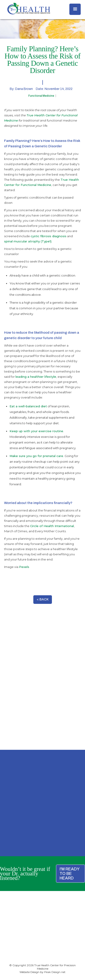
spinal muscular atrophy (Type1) (28, 241)
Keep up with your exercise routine (36, 431)
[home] (28, 9)
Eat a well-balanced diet (28, 406)
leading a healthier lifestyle (36, 377)
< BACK (43, 599)
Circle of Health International (52, 526)
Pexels (24, 567)
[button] (75, 9)
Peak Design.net (55, 972)
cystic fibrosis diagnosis (49, 236)
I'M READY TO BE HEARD (70, 874)
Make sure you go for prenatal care (36, 456)
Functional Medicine (41, 96)
